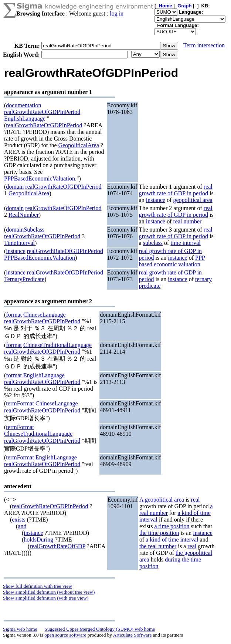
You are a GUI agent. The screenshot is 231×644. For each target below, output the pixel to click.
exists (18, 520)
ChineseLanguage (45, 315)
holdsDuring (38, 540)
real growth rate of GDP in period (176, 190)
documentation (23, 105)
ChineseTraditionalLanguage (57, 345)
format (14, 315)
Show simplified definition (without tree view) (49, 592)
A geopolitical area (162, 500)
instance (156, 200)
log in (117, 14)
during (173, 559)
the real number (158, 546)
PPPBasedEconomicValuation (40, 178)
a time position (172, 526)
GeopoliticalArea (79, 145)
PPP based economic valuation (172, 261)
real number (187, 221)
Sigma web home (20, 629)
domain (15, 187)
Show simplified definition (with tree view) (46, 598)
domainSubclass (25, 230)
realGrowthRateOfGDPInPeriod (42, 112)
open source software (65, 635)
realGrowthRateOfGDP (57, 546)
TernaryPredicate (24, 279)
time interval (185, 243)
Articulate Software (133, 635)
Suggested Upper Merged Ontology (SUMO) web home (100, 629)
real (196, 500)
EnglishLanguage (25, 119)
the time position (159, 533)
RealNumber (24, 215)
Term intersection (204, 45)
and (22, 526)
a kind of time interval (172, 540)
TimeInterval (19, 243)
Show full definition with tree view (38, 586)
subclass (153, 243)
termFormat (20, 403)
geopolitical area (193, 200)
